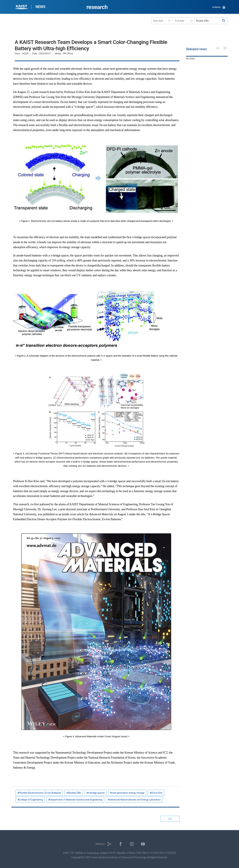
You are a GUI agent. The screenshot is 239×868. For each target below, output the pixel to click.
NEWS (40, 7)
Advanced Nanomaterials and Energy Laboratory (135, 800)
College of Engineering (31, 800)
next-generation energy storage (128, 793)
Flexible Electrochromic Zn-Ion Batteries (40, 793)
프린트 (218, 48)
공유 (225, 48)
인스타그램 (132, 844)
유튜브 (143, 844)
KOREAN (216, 7)
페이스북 (120, 844)
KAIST (22, 7)
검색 (224, 21)
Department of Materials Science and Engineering (76, 800)
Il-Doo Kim (157, 793)
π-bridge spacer (96, 793)
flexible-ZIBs (75, 793)
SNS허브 (100, 844)
